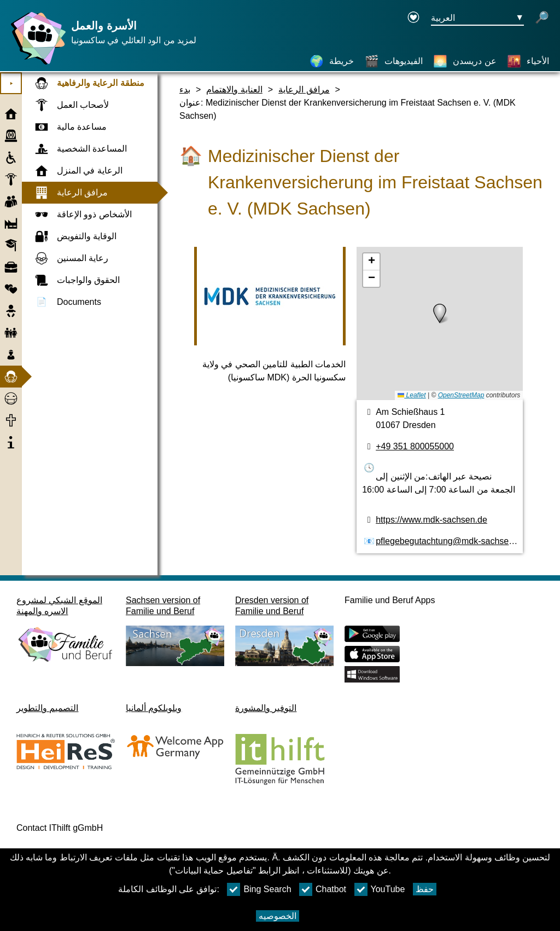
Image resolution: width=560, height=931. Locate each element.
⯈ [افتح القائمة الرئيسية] (11, 83)
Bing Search (259, 889)
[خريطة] (332, 61)
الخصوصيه (278, 916)
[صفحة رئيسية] (36, 64)
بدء (185, 89)
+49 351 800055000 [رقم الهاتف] (415, 446)
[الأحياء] (528, 61)
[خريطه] (440, 323)
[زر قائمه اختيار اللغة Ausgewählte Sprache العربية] (477, 18)
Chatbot (323, 889)
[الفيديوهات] (394, 61)
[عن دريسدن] (465, 61)
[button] (440, 314)
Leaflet (412, 395)
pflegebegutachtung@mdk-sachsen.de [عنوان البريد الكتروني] (451, 541)
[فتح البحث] (542, 18)
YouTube (380, 889)
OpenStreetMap (461, 395)
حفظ (425, 889)
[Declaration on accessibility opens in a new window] (413, 18)
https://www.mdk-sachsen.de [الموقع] (431, 520)
